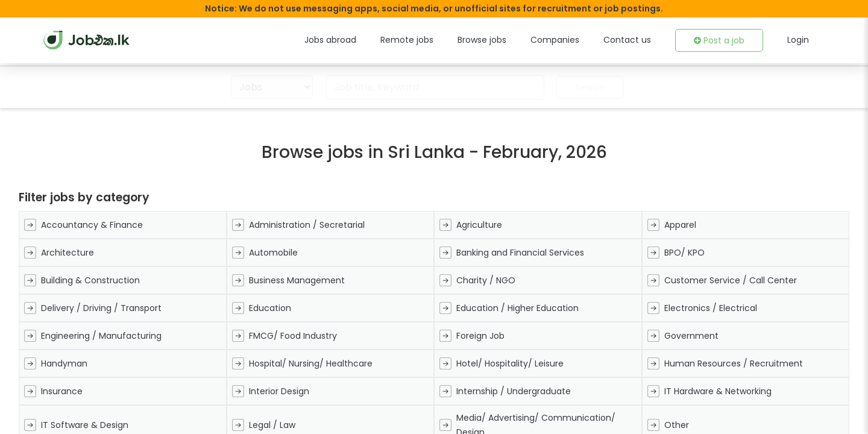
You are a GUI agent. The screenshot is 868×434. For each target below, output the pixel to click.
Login (799, 40)
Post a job (722, 40)
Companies (570, 40)
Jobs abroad (360, 40)
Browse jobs (502, 40)
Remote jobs (431, 40)
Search (587, 87)
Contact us (636, 40)
